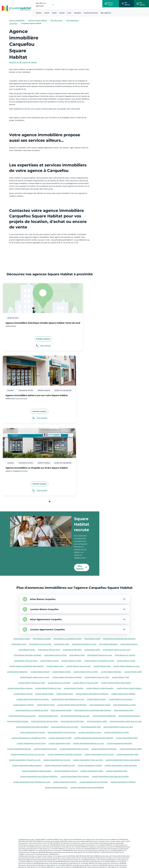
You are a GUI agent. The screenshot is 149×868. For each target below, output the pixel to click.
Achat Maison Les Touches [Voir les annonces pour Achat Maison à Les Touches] (125, 655)
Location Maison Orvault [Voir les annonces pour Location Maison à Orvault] (23, 694)
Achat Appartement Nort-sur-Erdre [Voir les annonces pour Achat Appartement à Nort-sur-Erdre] (44, 721)
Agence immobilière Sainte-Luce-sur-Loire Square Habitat (37, 395)
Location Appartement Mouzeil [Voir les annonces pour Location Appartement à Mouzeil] (19, 749)
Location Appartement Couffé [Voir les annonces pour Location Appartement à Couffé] (60, 738)
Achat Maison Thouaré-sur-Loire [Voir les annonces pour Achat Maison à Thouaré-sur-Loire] (100, 655)
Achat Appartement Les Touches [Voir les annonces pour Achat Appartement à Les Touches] (33, 732)
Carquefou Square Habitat (31, 23)
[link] (82, 567)
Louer (69, 13)
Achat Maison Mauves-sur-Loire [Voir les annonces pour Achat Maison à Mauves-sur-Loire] (84, 644)
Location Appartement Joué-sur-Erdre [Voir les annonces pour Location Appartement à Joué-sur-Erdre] (31, 743)
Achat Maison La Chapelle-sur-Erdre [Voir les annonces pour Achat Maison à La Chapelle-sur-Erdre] (68, 639)
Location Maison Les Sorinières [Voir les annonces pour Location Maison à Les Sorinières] (121, 699)
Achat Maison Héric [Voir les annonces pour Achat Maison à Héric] (19, 644)
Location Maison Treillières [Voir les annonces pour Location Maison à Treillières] (24, 705)
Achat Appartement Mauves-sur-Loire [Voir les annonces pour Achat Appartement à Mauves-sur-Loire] (75, 716)
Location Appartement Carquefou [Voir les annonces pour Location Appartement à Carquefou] (47, 629)
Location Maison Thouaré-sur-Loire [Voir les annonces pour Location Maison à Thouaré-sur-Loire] (32, 683)
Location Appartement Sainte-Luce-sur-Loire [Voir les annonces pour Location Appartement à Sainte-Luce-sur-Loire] (28, 754)
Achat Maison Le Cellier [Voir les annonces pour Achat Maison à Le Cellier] (42, 639)
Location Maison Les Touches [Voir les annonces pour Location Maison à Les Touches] (59, 683)
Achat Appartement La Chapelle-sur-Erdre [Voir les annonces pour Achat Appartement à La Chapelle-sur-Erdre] (32, 710)
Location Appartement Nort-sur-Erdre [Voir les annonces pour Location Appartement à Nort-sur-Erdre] (74, 749)
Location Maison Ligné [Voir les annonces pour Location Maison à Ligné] (102, 666)
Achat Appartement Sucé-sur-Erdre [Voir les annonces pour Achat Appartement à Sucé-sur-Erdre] (65, 727)
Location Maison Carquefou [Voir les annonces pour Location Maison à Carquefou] (44, 609)
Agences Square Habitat (38, 20)
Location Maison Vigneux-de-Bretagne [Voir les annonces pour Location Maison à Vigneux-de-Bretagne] (72, 705)
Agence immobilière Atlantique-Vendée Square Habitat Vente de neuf (43, 323)
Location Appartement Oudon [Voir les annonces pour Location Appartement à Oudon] (92, 771)
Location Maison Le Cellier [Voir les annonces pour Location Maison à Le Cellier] (71, 661)
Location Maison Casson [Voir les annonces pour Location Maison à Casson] (49, 661)
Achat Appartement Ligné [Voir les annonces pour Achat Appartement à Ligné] (48, 716)
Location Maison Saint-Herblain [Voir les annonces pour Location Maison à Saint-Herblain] (123, 694)
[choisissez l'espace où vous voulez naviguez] (45, 5)
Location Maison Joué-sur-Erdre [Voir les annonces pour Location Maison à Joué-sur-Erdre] (78, 666)
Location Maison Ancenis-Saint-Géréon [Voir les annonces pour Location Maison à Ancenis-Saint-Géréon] (116, 683)
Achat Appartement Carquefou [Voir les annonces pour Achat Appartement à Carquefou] (46, 619)
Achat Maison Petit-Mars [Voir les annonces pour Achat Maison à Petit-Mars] (72, 650)
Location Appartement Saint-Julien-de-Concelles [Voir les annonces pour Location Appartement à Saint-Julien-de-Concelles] (110, 776)
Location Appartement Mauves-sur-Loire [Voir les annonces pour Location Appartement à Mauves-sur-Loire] (89, 743)
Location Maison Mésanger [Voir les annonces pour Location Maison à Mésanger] (17, 672)
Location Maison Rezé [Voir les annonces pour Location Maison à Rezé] (65, 694)
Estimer (62, 13)
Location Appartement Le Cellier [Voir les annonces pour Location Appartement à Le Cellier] (117, 732)
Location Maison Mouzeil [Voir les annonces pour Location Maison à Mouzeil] (40, 672)
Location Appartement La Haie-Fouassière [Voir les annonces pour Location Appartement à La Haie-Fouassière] (121, 765)
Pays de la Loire (56, 20)
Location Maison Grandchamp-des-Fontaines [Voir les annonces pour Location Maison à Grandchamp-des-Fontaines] (27, 666)
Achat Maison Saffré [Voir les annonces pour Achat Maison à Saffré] (92, 650)
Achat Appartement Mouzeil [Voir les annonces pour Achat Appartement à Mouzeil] (129, 716)
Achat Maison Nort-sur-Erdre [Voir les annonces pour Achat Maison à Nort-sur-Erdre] (49, 650)
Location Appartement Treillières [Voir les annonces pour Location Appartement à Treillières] (123, 782)
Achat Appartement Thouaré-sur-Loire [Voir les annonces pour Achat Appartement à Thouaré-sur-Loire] (118, 727)
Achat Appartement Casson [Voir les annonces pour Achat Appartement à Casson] (100, 705)
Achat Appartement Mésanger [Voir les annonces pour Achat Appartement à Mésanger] (104, 716)
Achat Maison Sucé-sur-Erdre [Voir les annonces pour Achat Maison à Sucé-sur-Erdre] (55, 655)
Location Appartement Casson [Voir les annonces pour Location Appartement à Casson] (90, 732)
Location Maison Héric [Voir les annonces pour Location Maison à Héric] (55, 666)
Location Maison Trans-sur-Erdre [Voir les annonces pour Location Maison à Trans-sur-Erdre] (86, 683)
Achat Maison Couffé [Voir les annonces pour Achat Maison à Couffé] (92, 639)
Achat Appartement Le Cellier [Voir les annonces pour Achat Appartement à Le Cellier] (125, 705)
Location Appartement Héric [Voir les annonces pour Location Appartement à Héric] (127, 738)
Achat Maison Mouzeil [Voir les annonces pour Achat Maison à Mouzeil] (129, 644)
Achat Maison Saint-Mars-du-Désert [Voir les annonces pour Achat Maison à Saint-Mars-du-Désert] (28, 655)
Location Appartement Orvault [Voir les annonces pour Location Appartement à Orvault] (66, 771)
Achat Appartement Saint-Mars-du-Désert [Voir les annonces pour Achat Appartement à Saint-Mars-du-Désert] (32, 727)
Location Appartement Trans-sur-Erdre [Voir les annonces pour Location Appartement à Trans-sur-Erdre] (88, 760)
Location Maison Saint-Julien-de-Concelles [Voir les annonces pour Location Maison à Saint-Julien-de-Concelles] (33, 699)
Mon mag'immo (106, 13)
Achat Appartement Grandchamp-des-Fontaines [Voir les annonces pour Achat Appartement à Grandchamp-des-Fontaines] (93, 710)
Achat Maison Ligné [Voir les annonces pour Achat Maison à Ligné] (62, 644)
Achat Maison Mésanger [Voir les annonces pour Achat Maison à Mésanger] (108, 644)
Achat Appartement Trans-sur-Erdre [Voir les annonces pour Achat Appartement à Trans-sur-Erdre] (62, 732)
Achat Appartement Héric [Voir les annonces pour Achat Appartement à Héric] (124, 710)
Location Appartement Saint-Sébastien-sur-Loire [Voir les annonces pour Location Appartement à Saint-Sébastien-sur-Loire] (32, 782)
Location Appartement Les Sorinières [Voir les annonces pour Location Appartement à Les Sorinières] (94, 782)
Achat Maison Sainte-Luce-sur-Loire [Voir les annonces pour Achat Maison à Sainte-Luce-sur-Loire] (117, 650)
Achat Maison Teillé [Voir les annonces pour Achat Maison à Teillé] (77, 655)
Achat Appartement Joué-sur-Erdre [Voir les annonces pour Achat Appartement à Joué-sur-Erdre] (22, 716)
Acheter (39, 13)
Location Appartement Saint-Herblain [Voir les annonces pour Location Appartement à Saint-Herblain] (75, 776)
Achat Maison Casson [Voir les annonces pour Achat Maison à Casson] (22, 639)
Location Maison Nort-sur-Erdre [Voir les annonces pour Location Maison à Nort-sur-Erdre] (86, 672)
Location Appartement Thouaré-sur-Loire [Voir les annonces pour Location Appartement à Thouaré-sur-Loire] (25, 760)
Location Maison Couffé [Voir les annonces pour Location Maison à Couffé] (126, 661)
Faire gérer (78, 13)
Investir (47, 13)
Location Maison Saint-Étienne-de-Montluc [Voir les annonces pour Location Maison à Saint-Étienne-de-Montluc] (92, 694)
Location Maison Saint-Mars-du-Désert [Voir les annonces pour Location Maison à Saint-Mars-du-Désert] (67, 677)
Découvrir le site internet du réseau (23, 62)
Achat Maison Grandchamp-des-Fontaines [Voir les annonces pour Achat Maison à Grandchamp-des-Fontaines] (119, 639)
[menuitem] (39, 13)
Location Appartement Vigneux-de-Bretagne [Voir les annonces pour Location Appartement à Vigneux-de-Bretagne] (87, 787)
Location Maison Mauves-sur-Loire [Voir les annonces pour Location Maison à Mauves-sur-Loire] (126, 666)
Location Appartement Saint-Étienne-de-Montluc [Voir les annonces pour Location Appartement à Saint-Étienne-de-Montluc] (39, 776)
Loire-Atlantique (72, 20)
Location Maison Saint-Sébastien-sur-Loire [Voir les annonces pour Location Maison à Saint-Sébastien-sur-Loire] (68, 699)
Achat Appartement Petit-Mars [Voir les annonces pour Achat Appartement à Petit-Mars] (72, 721)
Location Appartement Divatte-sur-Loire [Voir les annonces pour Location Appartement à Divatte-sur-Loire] (60, 765)
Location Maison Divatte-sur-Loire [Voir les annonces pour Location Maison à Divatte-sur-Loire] (48, 688)
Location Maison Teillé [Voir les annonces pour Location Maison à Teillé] (121, 677)
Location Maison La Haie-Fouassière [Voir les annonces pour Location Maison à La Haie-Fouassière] (100, 688)
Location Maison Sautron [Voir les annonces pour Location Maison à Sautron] (96, 699)
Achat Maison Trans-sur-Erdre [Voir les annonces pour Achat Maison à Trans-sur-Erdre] (26, 661)
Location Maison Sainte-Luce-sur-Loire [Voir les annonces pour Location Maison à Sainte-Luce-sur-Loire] (35, 677)
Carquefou (13, 23)
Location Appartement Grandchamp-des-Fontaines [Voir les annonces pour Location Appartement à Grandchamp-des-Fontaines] (94, 738)
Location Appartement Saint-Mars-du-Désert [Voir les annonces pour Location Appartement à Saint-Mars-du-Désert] (65, 754)
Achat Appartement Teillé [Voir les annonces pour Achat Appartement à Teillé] (91, 727)
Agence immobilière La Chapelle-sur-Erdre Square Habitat (37, 468)
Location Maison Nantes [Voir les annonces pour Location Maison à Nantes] (62, 672)
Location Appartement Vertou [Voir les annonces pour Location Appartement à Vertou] (56, 787)
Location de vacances (91, 13)
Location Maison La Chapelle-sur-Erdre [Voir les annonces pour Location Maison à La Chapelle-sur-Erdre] (99, 661)
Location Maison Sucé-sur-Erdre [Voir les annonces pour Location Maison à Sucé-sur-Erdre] (97, 677)
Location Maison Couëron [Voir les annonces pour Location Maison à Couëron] (74, 688)
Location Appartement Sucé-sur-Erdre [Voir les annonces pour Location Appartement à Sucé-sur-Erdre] (99, 754)
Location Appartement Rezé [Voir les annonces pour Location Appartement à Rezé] (117, 771)
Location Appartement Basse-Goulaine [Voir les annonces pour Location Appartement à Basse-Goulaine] (27, 765)
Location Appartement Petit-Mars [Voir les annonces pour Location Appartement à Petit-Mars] (104, 749)
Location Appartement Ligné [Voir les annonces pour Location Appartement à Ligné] (59, 743)
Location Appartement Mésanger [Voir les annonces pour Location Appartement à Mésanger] (119, 743)
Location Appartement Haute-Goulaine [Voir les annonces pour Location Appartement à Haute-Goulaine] (37, 771)
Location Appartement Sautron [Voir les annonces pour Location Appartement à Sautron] (65, 782)
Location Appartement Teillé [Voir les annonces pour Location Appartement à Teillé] (127, 754)
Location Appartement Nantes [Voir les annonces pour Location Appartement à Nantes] (45, 749)
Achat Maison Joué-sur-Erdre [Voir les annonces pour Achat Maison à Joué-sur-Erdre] (40, 644)
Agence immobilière (17, 20)
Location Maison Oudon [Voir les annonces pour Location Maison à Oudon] (44, 694)
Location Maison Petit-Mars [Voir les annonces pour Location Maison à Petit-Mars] (111, 672)
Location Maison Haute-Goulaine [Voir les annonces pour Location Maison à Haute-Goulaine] (129, 688)
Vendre (54, 13)
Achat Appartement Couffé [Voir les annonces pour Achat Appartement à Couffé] (61, 710)
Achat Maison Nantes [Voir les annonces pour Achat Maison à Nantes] (27, 650)
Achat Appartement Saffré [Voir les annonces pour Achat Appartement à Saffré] (97, 721)
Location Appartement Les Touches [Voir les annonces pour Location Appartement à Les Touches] (57, 760)
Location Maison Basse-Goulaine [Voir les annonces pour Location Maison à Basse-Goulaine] (20, 688)
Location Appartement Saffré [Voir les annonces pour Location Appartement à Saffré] (131, 749)
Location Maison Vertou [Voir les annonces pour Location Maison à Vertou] (46, 705)
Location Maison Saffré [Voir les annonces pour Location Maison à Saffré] (133, 672)
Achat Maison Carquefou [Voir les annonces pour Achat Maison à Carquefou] (43, 599)
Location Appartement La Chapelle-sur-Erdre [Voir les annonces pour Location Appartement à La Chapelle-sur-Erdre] (29, 738)
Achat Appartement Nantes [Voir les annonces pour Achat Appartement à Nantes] (18, 721)
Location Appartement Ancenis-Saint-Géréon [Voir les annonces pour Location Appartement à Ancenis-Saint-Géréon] (123, 760)
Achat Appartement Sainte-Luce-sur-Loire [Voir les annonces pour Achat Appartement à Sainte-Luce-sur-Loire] (126, 721)
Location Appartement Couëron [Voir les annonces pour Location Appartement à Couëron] (90, 765)
